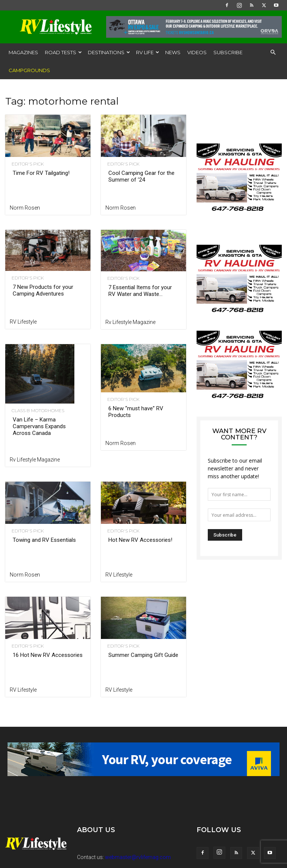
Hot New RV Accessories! (140, 540)
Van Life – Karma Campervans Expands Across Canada (39, 426)
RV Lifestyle (23, 322)
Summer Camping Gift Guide (143, 655)
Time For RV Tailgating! (41, 173)
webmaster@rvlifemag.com (138, 857)
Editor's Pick (26, 164)
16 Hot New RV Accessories (48, 655)
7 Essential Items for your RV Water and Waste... (140, 291)
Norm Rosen (25, 208)
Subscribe (228, 52)
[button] (273, 52)
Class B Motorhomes (36, 411)
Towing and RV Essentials (44, 540)
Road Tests (63, 52)
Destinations (109, 52)
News (173, 52)
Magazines (23, 52)
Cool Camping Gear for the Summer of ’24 (141, 176)
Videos (197, 52)
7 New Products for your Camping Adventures (43, 290)
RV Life (148, 52)
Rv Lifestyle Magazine (130, 322)
